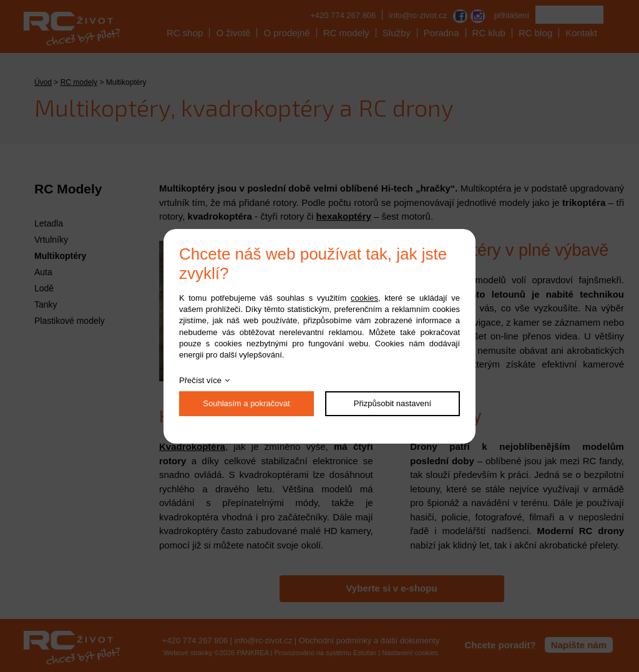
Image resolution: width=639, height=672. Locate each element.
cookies (364, 298)
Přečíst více (200, 380)
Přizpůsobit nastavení (393, 403)
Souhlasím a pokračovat (246, 403)
